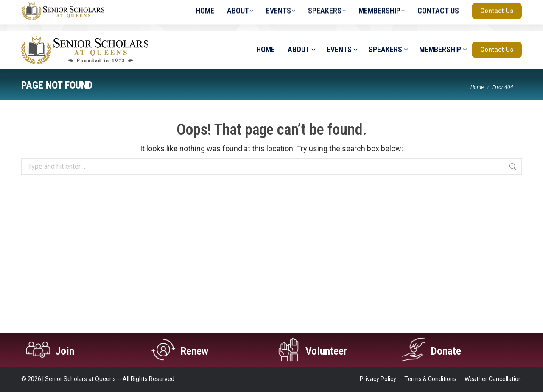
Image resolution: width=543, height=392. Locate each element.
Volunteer (330, 350)
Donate (449, 350)
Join (66, 350)
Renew (197, 350)
